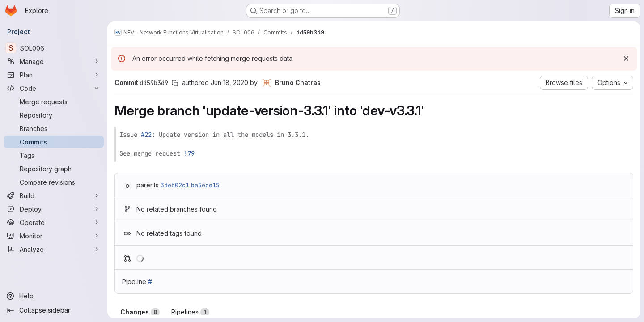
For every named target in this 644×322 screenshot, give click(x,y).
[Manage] (54, 61)
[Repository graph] (54, 169)
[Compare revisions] (54, 182)
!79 (189, 153)
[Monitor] (54, 236)
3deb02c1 (175, 185)
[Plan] (54, 75)
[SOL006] (54, 48)
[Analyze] (54, 249)
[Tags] (54, 155)
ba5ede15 (205, 185)
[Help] (54, 296)
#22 (146, 135)
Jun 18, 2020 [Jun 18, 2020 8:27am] (229, 83)
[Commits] (54, 142)
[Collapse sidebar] (54, 310)
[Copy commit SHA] (175, 83)
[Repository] (54, 115)
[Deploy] (54, 209)
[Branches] (54, 128)
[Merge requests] (54, 102)
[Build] (54, 195)
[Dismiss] (626, 59)
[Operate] (54, 222)
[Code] (54, 88)
